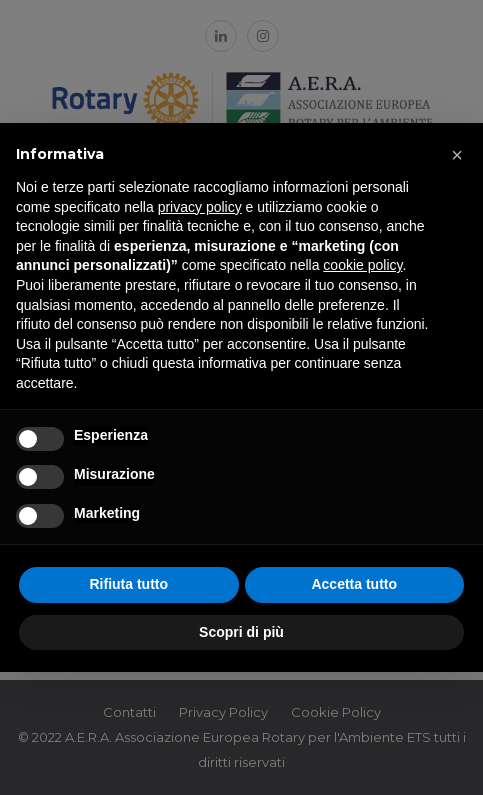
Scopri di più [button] (241, 632)
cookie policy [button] (362, 265)
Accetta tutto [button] (354, 584)
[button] (457, 155)
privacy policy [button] (200, 207)
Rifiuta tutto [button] (128, 584)
